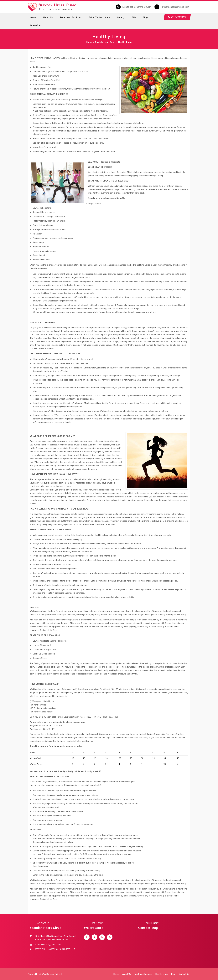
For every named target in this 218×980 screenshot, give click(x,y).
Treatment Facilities (71, 17)
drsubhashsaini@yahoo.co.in (175, 7)
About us (48, 17)
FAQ (134, 17)
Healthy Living (125, 42)
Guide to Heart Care (99, 17)
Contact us (36, 25)
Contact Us (184, 974)
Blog (145, 17)
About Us (127, 974)
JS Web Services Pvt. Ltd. (50, 974)
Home (33, 17)
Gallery (121, 17)
